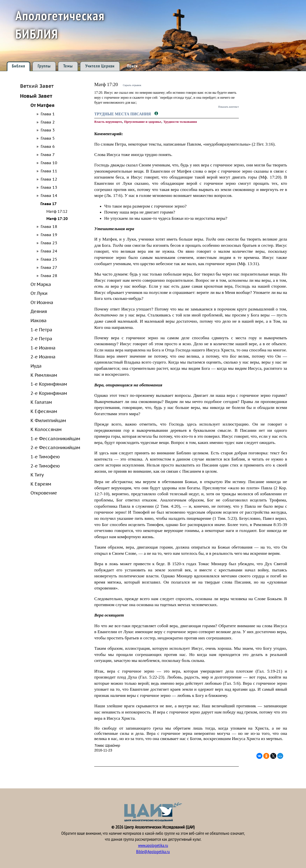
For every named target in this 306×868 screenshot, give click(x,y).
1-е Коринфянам (49, 384)
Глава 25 (49, 259)
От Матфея (43, 105)
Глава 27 (49, 267)
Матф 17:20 (57, 219)
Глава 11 (49, 171)
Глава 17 (48, 204)
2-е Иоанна (43, 357)
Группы (44, 66)
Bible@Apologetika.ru (153, 852)
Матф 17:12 (57, 211)
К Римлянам (44, 375)
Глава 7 (48, 155)
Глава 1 (48, 114)
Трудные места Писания (123, 114)
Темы (68, 66)
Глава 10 (49, 163)
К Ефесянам (44, 411)
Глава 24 (49, 251)
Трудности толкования (180, 122)
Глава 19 (49, 235)
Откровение (44, 493)
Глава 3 (48, 130)
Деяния (39, 311)
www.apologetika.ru (153, 846)
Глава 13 (49, 187)
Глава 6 (48, 146)
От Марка (41, 284)
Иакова (38, 320)
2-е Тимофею (45, 466)
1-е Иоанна (43, 348)
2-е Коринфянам (49, 393)
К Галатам (41, 402)
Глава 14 (49, 195)
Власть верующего (108, 122)
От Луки (39, 293)
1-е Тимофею (45, 457)
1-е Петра (41, 330)
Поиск (132, 66)
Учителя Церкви (100, 66)
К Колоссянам (46, 429)
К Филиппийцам (48, 420)
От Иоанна (42, 302)
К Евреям (41, 484)
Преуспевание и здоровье (142, 122)
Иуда (36, 366)
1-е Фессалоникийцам (55, 438)
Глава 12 (49, 179)
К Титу (37, 475)
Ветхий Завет (37, 86)
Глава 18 (49, 226)
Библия (18, 66)
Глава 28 (49, 276)
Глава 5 (48, 138)
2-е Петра (41, 339)
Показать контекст (229, 107)
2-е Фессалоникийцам (55, 447)
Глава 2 (48, 122)
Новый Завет (36, 96)
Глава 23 (49, 243)
